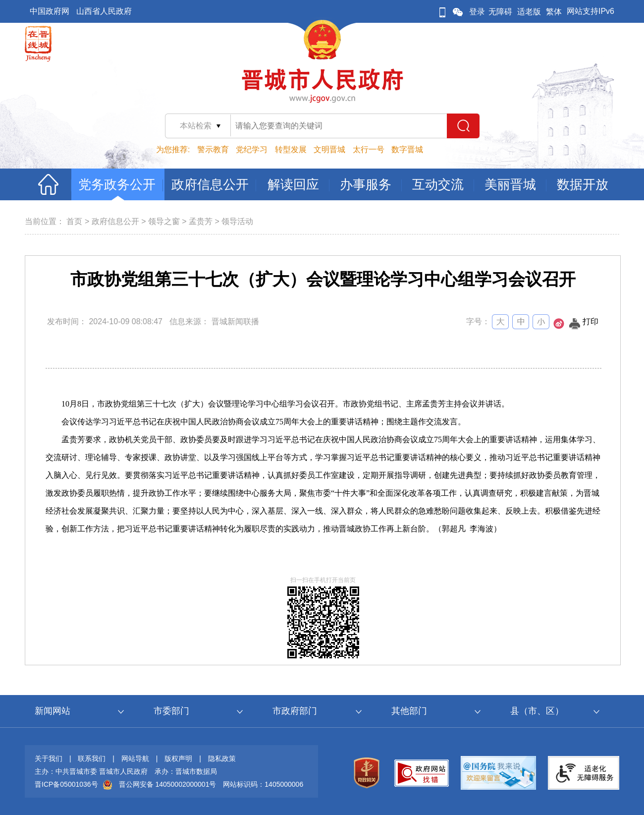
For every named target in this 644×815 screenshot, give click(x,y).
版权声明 (178, 758)
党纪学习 (252, 149)
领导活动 (237, 221)
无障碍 (500, 12)
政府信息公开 (115, 221)
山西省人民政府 (104, 11)
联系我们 (92, 758)
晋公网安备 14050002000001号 (168, 784)
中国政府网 (50, 11)
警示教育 (213, 149)
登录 (477, 12)
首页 (74, 221)
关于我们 (49, 758)
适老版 (529, 12)
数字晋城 (407, 149)
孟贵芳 (201, 221)
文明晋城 (329, 149)
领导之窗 (164, 221)
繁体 (554, 12)
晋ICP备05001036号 (66, 784)
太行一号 (369, 149)
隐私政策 (222, 758)
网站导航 (135, 758)
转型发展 (291, 149)
